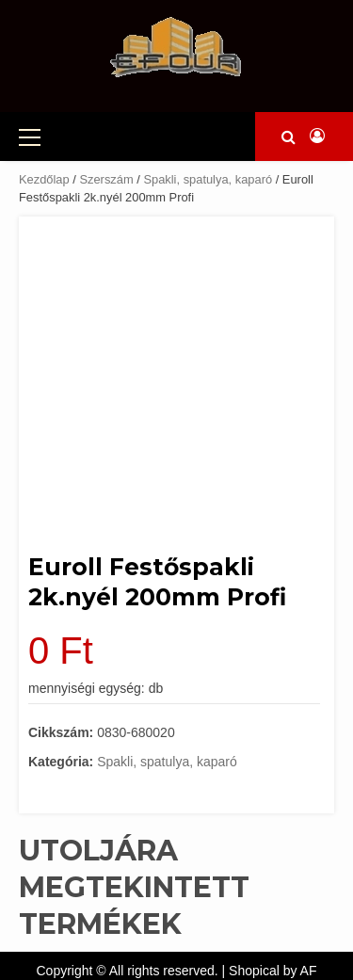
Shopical (254, 971)
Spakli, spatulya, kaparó (208, 179)
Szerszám (106, 179)
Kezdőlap (44, 179)
